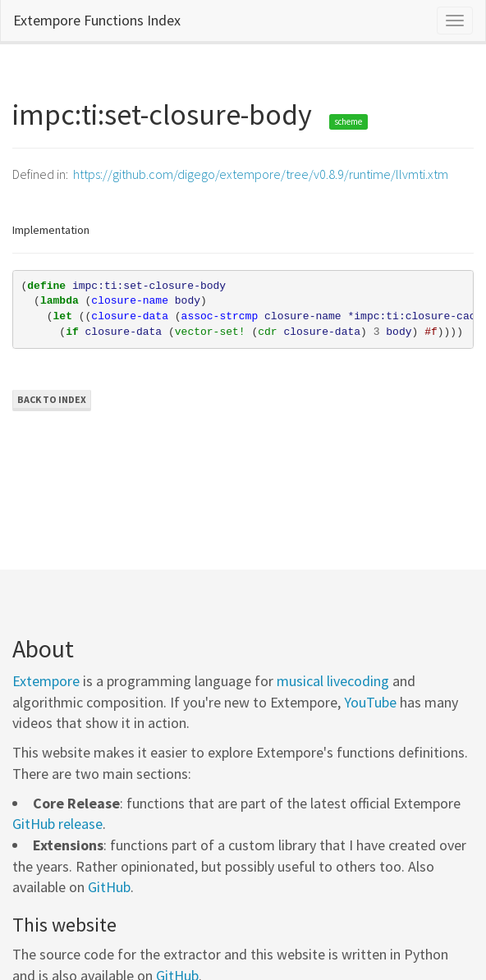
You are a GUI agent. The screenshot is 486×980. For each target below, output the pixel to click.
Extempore (46, 681)
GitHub (109, 887)
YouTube (370, 702)
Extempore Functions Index (97, 20)
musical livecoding (333, 681)
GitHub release (57, 824)
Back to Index (52, 399)
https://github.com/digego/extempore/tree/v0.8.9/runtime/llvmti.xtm (261, 174)
